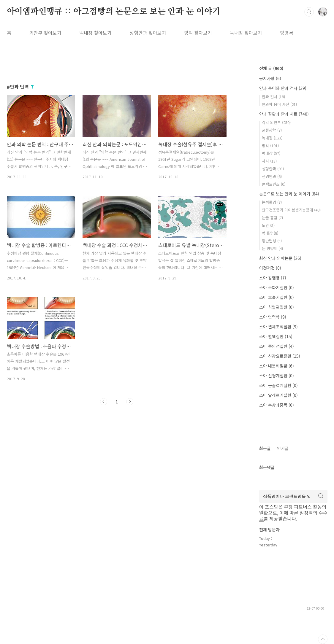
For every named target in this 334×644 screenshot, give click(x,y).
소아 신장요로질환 (280, 356)
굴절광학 (272, 130)
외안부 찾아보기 (45, 33)
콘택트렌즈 (274, 184)
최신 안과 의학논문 (280, 258)
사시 (269, 161)
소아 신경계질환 (277, 376)
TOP (323, 639)
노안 (268, 225)
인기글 (283, 448)
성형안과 (273, 169)
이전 (104, 402)
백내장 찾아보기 (95, 33)
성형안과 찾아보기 (148, 33)
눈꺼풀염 (272, 202)
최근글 (265, 448)
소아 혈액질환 (276, 336)
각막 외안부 (276, 122)
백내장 (271, 153)
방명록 (287, 33)
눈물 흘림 (272, 218)
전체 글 (271, 68)
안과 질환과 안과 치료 (284, 114)
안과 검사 (273, 97)
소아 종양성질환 (277, 346)
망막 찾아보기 (198, 33)
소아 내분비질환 (277, 366)
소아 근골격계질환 (278, 385)
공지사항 (270, 78)
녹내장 (272, 138)
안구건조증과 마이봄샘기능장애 (291, 210)
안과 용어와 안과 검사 (283, 88)
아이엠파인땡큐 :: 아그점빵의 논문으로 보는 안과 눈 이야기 (114, 12)
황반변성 (272, 241)
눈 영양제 (272, 248)
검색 (309, 12)
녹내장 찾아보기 (246, 33)
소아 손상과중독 (277, 405)
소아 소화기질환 (277, 287)
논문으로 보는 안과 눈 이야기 (289, 194)
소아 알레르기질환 (278, 395)
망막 (270, 146)
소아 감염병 (273, 278)
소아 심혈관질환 (277, 307)
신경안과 (272, 176)
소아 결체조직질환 (278, 327)
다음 (130, 402)
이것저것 (270, 268)
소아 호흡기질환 (277, 297)
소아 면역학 (273, 317)
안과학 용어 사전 (279, 104)
